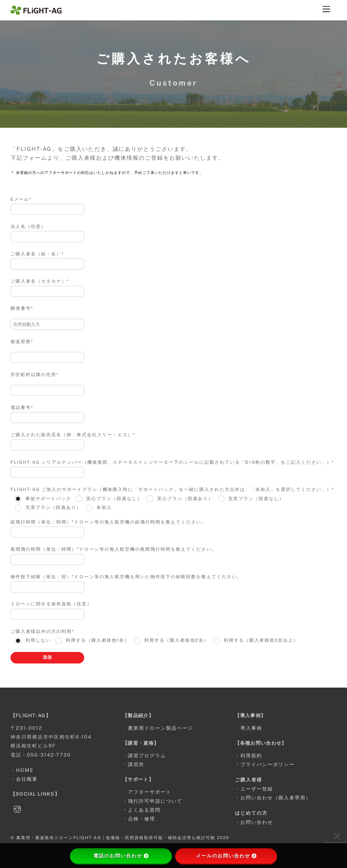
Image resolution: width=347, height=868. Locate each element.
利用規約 (251, 755)
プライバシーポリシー (268, 764)
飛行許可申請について (155, 801)
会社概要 (27, 779)
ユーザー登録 (257, 789)
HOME (25, 770)
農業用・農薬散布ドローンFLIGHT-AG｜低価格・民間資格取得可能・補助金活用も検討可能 (116, 838)
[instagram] (17, 808)
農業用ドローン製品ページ (161, 728)
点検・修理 (142, 819)
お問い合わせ (257, 822)
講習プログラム (147, 755)
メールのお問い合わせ (226, 856)
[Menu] (326, 9)
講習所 (136, 764)
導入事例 (251, 728)
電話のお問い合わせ (121, 856)
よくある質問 (144, 810)
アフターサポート (150, 792)
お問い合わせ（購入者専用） (276, 798)
